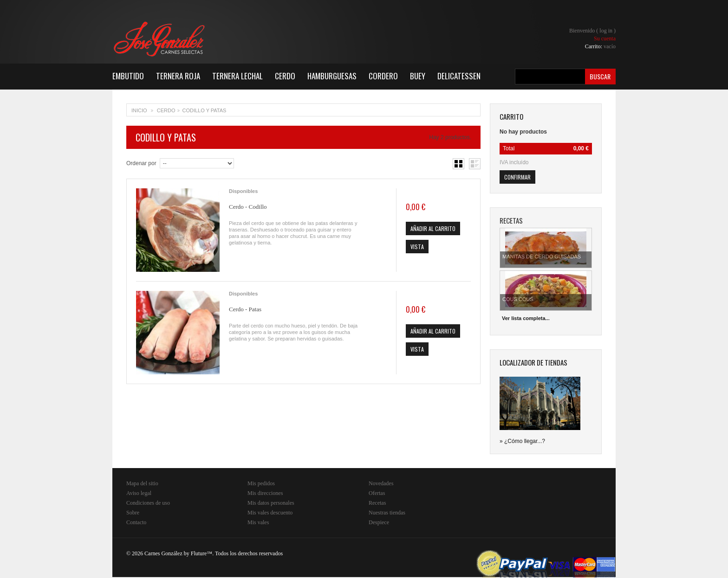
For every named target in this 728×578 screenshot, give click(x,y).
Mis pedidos (261, 483)
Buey (418, 76)
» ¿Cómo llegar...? (522, 441)
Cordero (383, 76)
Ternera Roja (178, 76)
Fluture (199, 553)
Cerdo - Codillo (248, 207)
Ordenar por (141, 163)
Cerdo (285, 76)
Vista (417, 247)
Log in (606, 31)
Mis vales (258, 522)
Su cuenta (605, 39)
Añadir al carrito (433, 228)
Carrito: (600, 46)
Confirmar (517, 177)
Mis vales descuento (270, 513)
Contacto (136, 522)
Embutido (128, 76)
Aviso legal (139, 493)
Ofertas (377, 493)
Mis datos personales (271, 503)
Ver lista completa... (526, 318)
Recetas (377, 503)
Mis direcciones (265, 493)
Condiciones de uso (148, 503)
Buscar (600, 76)
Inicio (139, 110)
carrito (511, 116)
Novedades (381, 483)
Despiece (379, 522)
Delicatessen (459, 76)
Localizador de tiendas (533, 362)
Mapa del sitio (142, 483)
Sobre (133, 513)
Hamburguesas (332, 76)
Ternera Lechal (237, 76)
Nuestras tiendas (387, 513)
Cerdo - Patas (245, 309)
